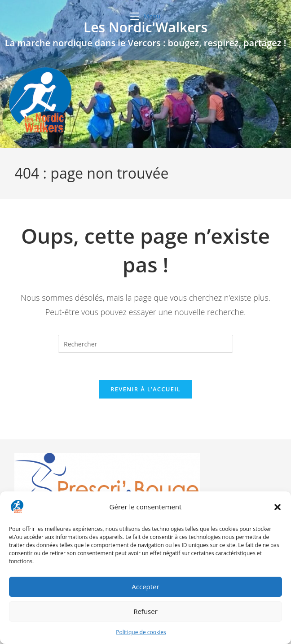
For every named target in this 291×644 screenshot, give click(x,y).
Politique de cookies (141, 632)
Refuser (145, 611)
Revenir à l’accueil (145, 389)
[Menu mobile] (145, 16)
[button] (278, 507)
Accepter (145, 587)
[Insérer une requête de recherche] (145, 344)
